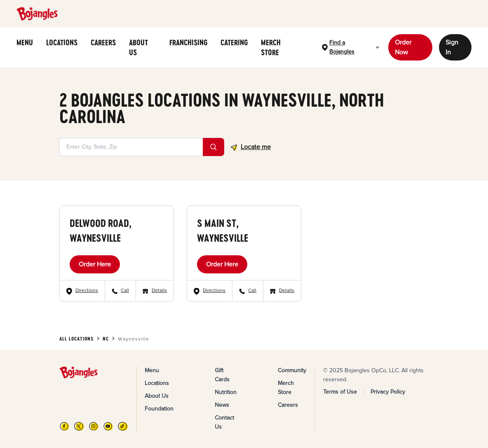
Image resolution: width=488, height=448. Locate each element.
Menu (152, 370)
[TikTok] (123, 426)
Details (159, 290)
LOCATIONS (62, 42)
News (222, 405)
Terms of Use (340, 392)
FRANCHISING (188, 42)
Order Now (403, 47)
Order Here (95, 264)
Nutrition (226, 392)
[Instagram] (94, 426)
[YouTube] (108, 426)
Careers (288, 405)
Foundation (159, 409)
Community (292, 370)
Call (125, 290)
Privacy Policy (388, 392)
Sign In (452, 47)
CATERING (234, 42)
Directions (87, 290)
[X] (79, 426)
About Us (157, 396)
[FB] (65, 426)
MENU (25, 42)
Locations (157, 383)
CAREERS (103, 42)
